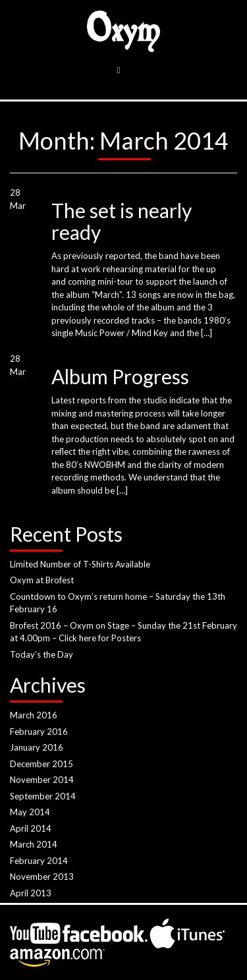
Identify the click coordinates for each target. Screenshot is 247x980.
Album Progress (120, 376)
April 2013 (31, 893)
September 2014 (43, 796)
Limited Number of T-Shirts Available (80, 564)
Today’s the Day (41, 654)
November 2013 (42, 877)
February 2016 (39, 732)
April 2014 (31, 828)
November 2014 (42, 780)
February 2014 (39, 861)
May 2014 (30, 812)
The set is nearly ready (122, 221)
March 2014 (34, 844)
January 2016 (37, 747)
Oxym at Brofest (42, 580)
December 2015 (41, 764)
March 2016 (34, 715)
